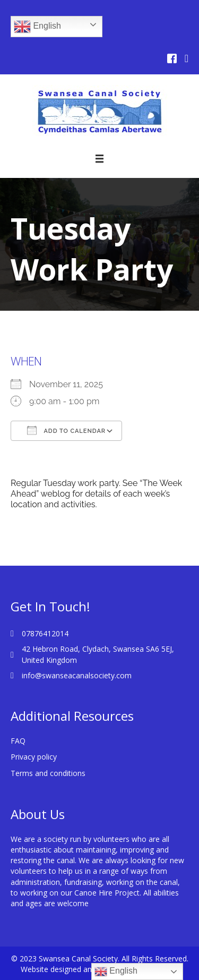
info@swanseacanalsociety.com (77, 675)
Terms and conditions (48, 773)
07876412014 (45, 633)
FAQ (18, 741)
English (37, 27)
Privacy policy (34, 757)
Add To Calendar (66, 430)
